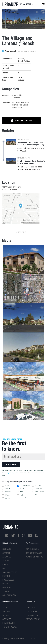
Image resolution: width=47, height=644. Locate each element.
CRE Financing (32, 549)
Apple (5, 608)
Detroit (7, 498)
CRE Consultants (34, 553)
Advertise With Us (34, 557)
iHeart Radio (9, 623)
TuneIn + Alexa (10, 627)
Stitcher (7, 619)
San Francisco (23, 496)
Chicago (7, 492)
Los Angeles (23, 486)
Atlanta (7, 486)
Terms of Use (32, 615)
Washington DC (39, 493)
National (7, 549)
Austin (6, 489)
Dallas (6, 495)
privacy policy (13, 473)
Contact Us (31, 611)
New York (7, 588)
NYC (20, 492)
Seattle (37, 486)
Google (6, 615)
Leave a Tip (31, 608)
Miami (21, 489)
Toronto (37, 489)
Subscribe (11, 464)
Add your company (23, 120)
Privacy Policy (33, 619)
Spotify (6, 611)
